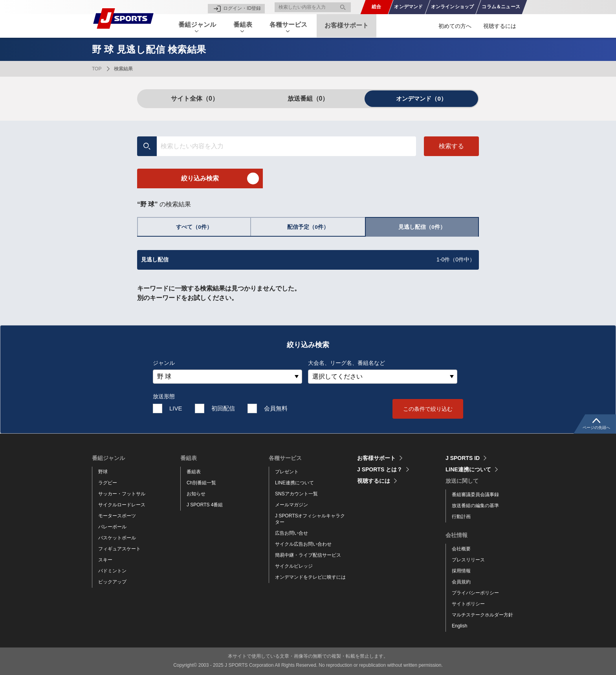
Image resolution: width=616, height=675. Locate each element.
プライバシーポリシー (475, 593)
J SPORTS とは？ (380, 469)
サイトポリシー (468, 604)
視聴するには (500, 26)
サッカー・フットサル (122, 494)
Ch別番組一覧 (201, 483)
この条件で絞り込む (428, 409)
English (459, 626)
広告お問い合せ (291, 533)
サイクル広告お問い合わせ (303, 544)
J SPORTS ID (463, 458)
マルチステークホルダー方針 (482, 615)
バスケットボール (117, 538)
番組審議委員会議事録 (475, 495)
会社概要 (461, 549)
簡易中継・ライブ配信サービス (308, 555)
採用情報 (461, 571)
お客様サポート (354, 26)
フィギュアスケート (119, 549)
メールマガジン (291, 505)
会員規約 (461, 582)
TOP (97, 69)
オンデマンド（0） (421, 98)
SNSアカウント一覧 (296, 494)
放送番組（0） (308, 98)
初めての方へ (455, 26)
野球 (103, 472)
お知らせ (196, 494)
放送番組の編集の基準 (475, 506)
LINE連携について (294, 483)
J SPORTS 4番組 (205, 505)
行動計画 (461, 517)
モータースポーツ (117, 516)
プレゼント (287, 472)
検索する (451, 146)
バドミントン (112, 571)
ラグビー (108, 483)
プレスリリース (468, 560)
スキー (105, 560)
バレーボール (112, 527)
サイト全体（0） (195, 98)
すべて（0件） (194, 227)
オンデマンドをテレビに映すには (310, 577)
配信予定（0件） (308, 227)
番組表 (194, 472)
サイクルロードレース (122, 505)
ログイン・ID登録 (242, 7)
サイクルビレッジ (294, 566)
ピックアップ (112, 582)
